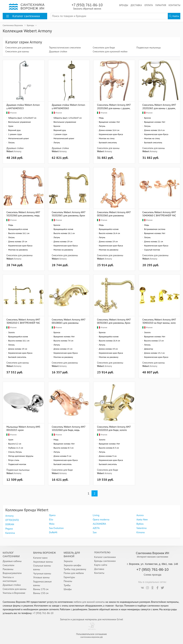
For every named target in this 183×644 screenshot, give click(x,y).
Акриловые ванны (43, 562)
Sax (95, 532)
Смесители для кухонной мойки (110, 51)
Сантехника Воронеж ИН (152, 553)
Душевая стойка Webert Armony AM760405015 (23, 106)
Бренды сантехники (105, 561)
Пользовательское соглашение (91, 634)
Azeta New (142, 519)
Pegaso (9, 529)
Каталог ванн (40, 558)
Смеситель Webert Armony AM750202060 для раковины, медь (23, 214)
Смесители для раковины (19, 48)
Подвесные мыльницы (149, 48)
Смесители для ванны (17, 51)
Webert (10, 151)
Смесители (8, 565)
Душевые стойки (58, 51)
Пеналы (68, 581)
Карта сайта (101, 565)
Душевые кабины (12, 561)
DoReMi (53, 532)
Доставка (136, 5)
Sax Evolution (56, 528)
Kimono (141, 532)
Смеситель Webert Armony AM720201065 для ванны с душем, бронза (159, 106)
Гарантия (161, 5)
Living (96, 515)
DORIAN (10, 524)
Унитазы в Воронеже (14, 593)
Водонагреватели (12, 573)
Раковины (8, 569)
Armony (18, 151)
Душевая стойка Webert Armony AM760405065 (69, 106)
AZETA (96, 528)
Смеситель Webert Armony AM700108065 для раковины (69, 321)
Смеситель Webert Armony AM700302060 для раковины (114, 214)
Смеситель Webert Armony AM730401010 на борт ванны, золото (159, 321)
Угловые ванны (41, 577)
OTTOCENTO (12, 520)
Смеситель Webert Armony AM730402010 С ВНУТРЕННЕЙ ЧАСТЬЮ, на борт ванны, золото (23, 321)
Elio (51, 519)
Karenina (10, 533)
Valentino (142, 528)
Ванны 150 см (41, 593)
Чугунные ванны (42, 573)
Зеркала (68, 561)
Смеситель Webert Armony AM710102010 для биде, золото (114, 428)
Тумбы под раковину (75, 569)
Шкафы (68, 589)
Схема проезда (153, 575)
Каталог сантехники (105, 557)
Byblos (140, 524)
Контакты (174, 5)
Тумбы (67, 585)
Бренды (124, 5)
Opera (52, 515)
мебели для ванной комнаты (89, 602)
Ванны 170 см (41, 589)
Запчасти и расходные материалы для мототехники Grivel (92, 619)
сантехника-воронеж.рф (92, 637)
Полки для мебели (74, 573)
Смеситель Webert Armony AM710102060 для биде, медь (69, 428)
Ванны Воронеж (45, 553)
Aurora (140, 515)
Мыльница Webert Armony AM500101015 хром (23, 428)
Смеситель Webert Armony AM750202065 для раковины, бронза (69, 214)
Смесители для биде (104, 48)
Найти (174, 16)
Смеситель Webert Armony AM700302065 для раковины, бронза (114, 321)
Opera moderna (101, 519)
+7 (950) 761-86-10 (87, 6)
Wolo (52, 524)
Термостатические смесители (65, 48)
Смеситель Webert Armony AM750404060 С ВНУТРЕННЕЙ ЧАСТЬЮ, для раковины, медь (159, 214)
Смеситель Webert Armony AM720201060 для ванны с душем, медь (114, 106)
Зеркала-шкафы (72, 565)
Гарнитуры (69, 577)
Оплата (149, 5)
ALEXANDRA (99, 524)
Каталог (23, 16)
